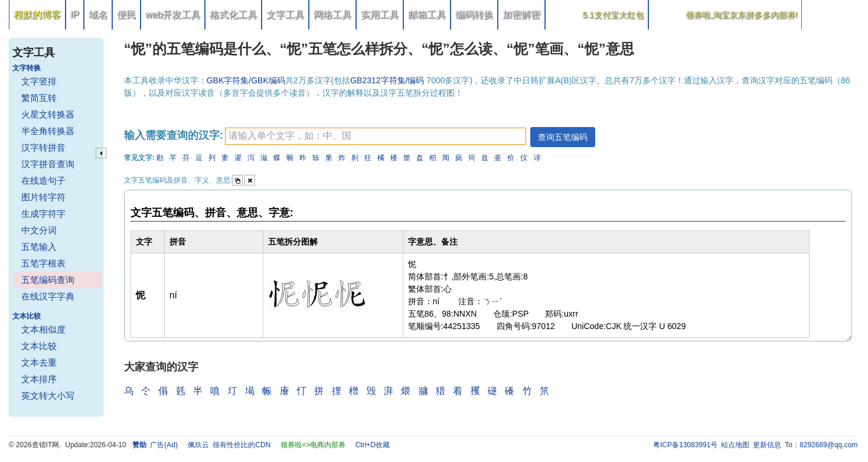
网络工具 (332, 14)
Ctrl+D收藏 (373, 445)
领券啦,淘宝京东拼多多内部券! (742, 15)
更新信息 (767, 445)
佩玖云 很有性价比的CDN (229, 445)
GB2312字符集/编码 (388, 80)
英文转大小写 (48, 396)
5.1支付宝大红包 (613, 15)
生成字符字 (43, 214)
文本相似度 (43, 329)
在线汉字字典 (48, 296)
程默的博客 (37, 14)
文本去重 (39, 362)
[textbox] (376, 136)
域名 (98, 14)
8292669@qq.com (828, 445)
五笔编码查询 (48, 280)
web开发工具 (173, 14)
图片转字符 (43, 197)
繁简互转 (39, 98)
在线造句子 (43, 180)
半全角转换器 (48, 131)
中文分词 (39, 230)
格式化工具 (233, 14)
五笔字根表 (43, 263)
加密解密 (521, 14)
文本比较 (39, 346)
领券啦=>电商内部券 (313, 445)
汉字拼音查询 (48, 164)
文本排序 (39, 379)
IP (75, 14)
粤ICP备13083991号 (685, 445)
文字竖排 (39, 81)
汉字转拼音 (43, 147)
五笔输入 (39, 247)
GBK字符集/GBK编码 (246, 80)
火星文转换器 (48, 114)
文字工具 (285, 14)
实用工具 (380, 14)
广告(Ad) (164, 445)
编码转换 (474, 14)
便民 (126, 14)
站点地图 (735, 445)
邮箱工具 (427, 14)
